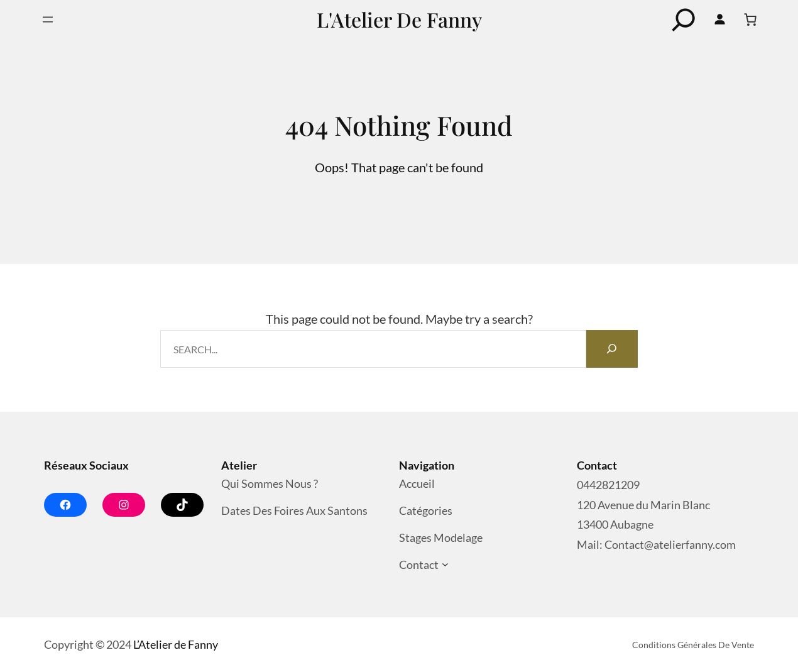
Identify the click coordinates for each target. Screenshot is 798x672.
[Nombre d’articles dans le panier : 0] (750, 19)
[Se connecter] (720, 19)
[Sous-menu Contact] (445, 565)
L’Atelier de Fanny (176, 644)
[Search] (612, 349)
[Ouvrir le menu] (48, 19)
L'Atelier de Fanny (399, 19)
